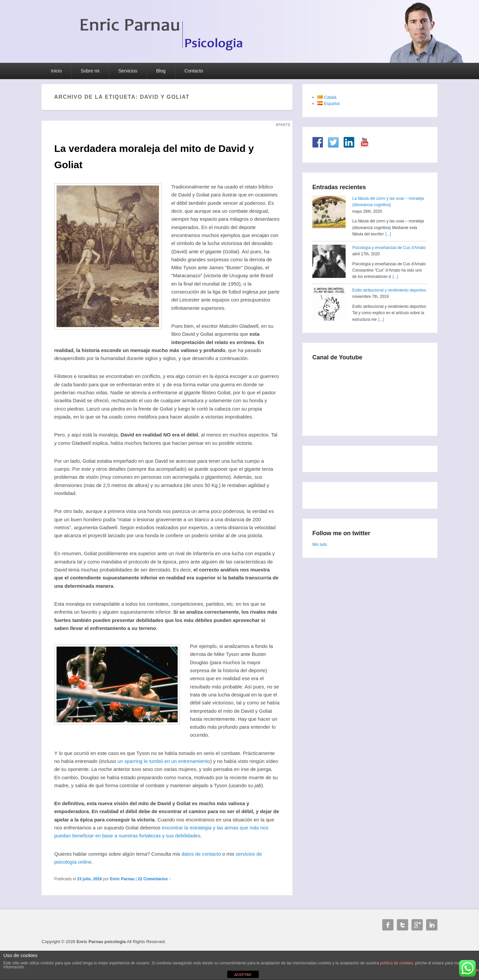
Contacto (194, 71)
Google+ (417, 925)
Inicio (56, 71)
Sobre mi (90, 71)
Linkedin (432, 925)
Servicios (128, 71)
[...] (388, 234)
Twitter (402, 925)
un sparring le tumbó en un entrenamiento (164, 761)
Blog (161, 71)
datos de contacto (201, 854)
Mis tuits (320, 545)
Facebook (388, 925)
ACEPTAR (243, 975)
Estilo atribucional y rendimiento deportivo (389, 290)
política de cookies (397, 963)
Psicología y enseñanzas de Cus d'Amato (389, 248)
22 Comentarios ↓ (154, 879)
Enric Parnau (122, 879)
